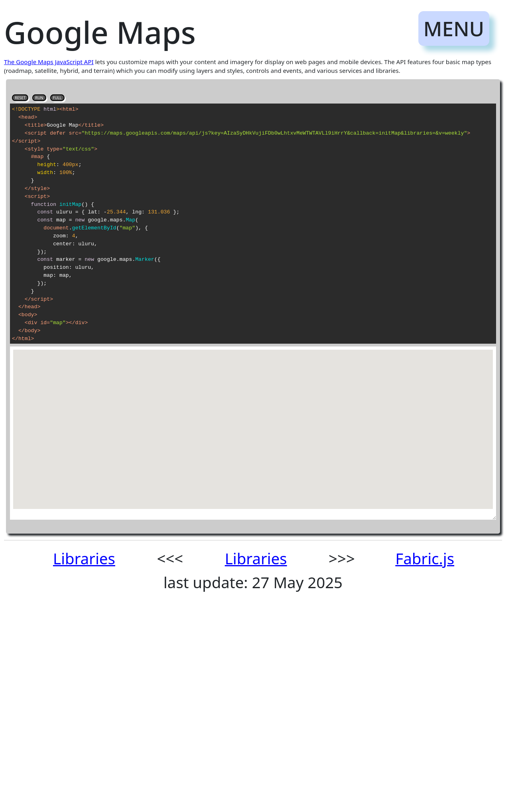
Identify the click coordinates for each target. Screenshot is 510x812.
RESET (20, 98)
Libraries (84, 558)
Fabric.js (425, 558)
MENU (454, 28)
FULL (57, 98)
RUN (39, 98)
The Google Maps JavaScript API (49, 62)
